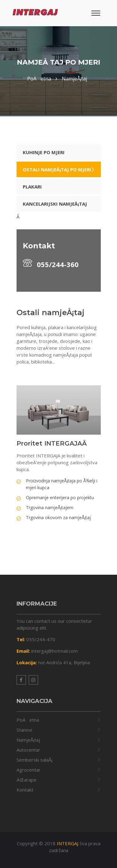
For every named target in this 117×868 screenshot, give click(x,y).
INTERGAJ (68, 843)
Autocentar (28, 750)
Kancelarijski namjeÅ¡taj (55, 204)
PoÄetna (28, 720)
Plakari (32, 187)
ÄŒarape (27, 780)
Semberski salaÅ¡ (34, 760)
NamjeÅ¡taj (28, 740)
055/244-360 (51, 263)
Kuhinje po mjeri (44, 152)
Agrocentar (29, 770)
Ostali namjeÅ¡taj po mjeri (57, 169)
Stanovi (24, 730)
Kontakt (25, 790)
